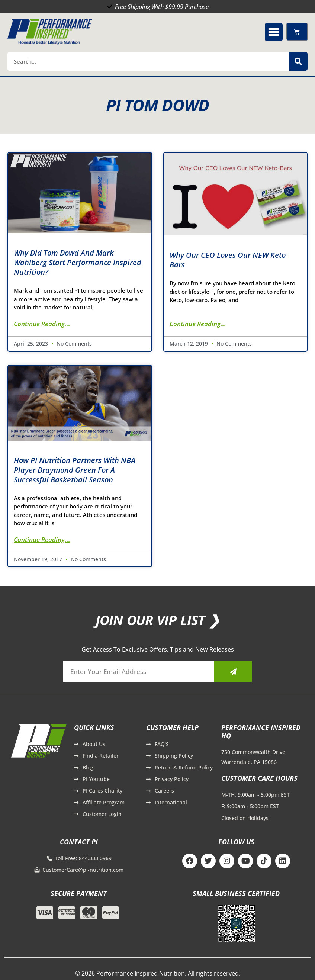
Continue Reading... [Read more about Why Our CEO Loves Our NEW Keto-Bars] (198, 324)
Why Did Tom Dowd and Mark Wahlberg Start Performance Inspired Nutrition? (78, 262)
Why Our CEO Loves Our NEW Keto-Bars (229, 260)
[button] (274, 32)
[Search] (298, 61)
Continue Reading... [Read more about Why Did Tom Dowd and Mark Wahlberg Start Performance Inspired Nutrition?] (42, 324)
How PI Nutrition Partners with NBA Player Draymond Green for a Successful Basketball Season (75, 470)
